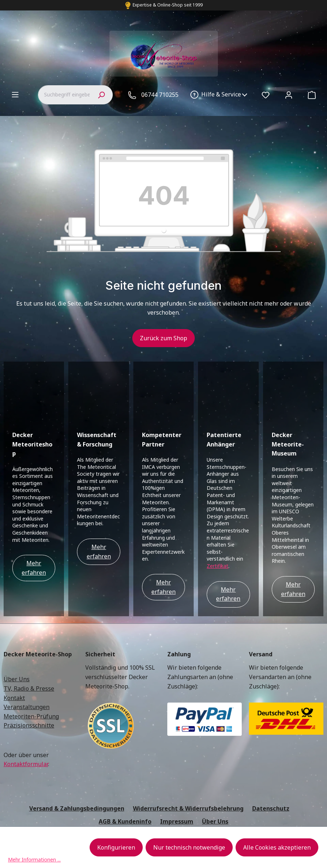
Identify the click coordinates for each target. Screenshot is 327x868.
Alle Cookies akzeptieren (277, 847)
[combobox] (64, 95)
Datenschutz (271, 748)
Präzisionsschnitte (29, 665)
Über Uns (17, 619)
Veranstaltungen (27, 647)
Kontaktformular (26, 704)
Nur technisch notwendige (189, 847)
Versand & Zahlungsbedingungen (77, 748)
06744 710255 (160, 95)
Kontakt (14, 637)
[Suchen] (101, 95)
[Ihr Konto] (289, 95)
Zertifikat (218, 506)
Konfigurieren (116, 847)
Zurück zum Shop (163, 338)
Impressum (177, 761)
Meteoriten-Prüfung (31, 656)
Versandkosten (158, 792)
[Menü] (15, 94)
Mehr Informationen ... (34, 860)
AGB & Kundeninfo (125, 761)
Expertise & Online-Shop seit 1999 (168, 5)
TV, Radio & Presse (29, 628)
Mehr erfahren (34, 508)
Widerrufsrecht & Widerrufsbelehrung (188, 748)
